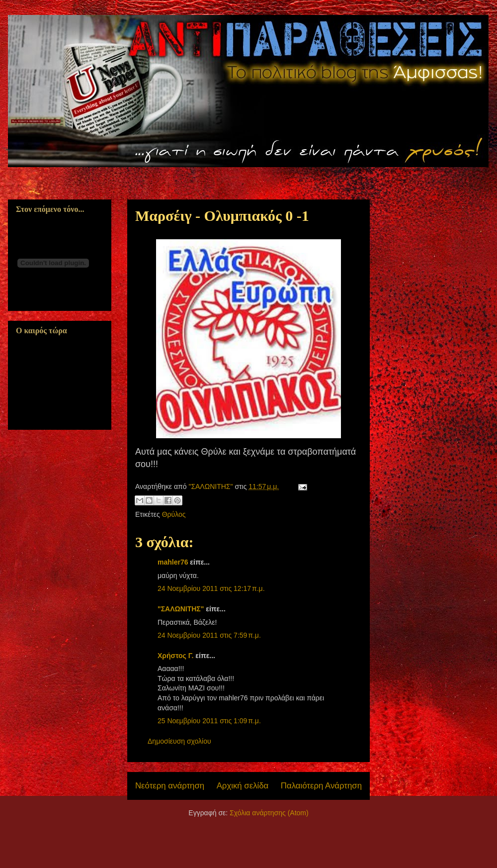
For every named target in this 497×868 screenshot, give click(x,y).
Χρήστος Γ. (175, 656)
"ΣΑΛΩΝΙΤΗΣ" (181, 609)
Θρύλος (174, 514)
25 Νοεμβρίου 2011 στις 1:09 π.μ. (209, 721)
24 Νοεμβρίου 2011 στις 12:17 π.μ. (211, 588)
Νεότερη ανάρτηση (170, 786)
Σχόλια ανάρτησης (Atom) (269, 813)
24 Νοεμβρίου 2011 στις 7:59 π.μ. (209, 635)
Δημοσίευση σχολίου (179, 741)
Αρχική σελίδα (243, 786)
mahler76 (173, 562)
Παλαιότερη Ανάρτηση (321, 786)
